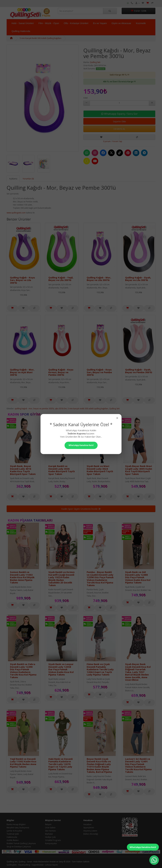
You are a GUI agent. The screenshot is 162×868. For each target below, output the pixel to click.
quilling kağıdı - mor (24, 409)
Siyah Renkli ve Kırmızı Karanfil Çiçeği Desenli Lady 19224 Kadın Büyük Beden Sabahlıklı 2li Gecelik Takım (61, 579)
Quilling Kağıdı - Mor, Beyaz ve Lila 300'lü (99, 279)
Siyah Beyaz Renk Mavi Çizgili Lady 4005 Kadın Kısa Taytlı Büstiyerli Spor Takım (139, 470)
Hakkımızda (12, 837)
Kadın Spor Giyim (24, 414)
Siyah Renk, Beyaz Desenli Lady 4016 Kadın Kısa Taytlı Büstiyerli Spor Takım (23, 470)
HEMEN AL (119, 129)
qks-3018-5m (61, 409)
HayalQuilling (24, 865)
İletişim (48, 824)
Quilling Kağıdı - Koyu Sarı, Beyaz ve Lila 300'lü (22, 280)
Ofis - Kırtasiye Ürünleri (76, 23)
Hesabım (87, 824)
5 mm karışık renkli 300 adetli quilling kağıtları (88, 409)
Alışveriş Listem (90, 831)
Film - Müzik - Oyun (49, 23)
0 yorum (107, 141)
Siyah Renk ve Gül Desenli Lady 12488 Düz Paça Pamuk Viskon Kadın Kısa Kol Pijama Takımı (138, 577)
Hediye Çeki (50, 837)
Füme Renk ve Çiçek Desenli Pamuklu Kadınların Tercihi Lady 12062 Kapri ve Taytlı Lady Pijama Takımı (100, 669)
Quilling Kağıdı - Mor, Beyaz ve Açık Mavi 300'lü (22, 372)
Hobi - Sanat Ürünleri (23, 23)
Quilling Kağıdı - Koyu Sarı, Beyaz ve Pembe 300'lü (99, 372)
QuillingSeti (12, 865)
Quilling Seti (95, 62)
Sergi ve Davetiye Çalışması (19, 847)
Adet (86, 98)
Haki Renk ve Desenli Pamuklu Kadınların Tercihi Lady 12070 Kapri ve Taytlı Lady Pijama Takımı (61, 764)
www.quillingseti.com (16, 213)
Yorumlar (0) (28, 179)
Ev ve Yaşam (100, 23)
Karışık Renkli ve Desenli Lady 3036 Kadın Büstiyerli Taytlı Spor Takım (62, 470)
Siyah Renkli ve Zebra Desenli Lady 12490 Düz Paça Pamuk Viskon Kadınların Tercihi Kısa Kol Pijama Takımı (23, 671)
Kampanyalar (51, 843)
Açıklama (13, 179)
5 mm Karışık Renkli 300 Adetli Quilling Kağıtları (41, 38)
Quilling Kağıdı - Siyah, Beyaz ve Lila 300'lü (138, 279)
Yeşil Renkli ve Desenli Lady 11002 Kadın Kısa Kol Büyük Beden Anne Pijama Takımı (23, 763)
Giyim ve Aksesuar (121, 23)
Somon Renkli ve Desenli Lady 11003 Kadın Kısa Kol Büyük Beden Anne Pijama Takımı (22, 577)
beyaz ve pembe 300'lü (44, 409)
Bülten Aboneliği (91, 834)
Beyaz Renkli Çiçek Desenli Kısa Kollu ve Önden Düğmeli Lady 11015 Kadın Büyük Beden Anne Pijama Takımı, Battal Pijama (99, 765)
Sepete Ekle (119, 121)
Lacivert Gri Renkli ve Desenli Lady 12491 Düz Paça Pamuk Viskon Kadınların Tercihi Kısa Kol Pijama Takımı (138, 765)
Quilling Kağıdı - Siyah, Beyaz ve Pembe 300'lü (139, 371)
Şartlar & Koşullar (14, 831)
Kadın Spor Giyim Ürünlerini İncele (81, 509)
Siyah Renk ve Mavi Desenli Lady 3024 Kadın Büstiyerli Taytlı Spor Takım (100, 470)
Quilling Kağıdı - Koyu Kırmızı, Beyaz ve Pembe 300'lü (61, 372)
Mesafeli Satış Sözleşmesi (18, 828)
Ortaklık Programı (53, 840)
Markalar (49, 834)
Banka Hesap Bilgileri (16, 824)
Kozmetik (141, 23)
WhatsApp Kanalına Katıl (143, 847)
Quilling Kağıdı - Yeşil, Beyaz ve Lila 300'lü (61, 279)
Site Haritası (50, 831)
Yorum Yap (117, 141)
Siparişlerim (89, 828)
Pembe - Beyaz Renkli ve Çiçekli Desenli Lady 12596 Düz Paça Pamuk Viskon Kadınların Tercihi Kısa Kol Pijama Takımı (100, 579)
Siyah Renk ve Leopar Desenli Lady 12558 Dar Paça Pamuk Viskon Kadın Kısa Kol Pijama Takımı (61, 669)
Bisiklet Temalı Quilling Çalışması (21, 843)
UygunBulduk (38, 865)
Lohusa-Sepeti (51, 865)
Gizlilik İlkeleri (13, 840)
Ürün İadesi (50, 828)
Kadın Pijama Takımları (30, 520)
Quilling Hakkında (21, 31)
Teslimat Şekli (13, 834)
